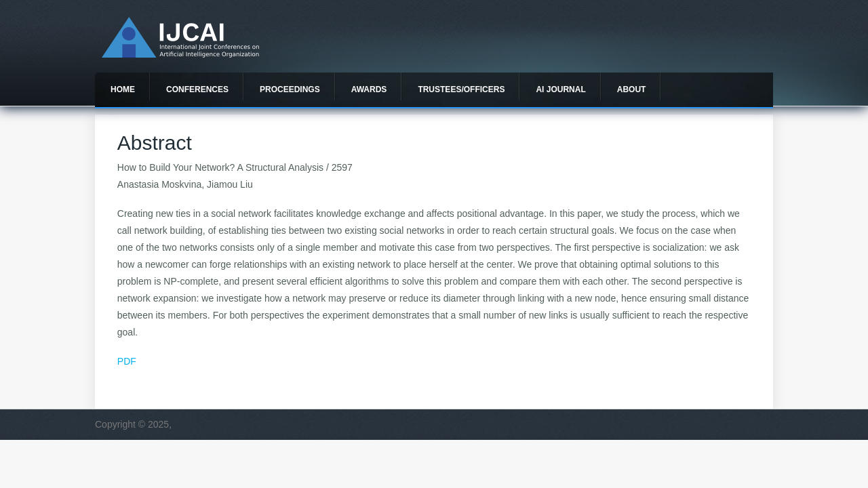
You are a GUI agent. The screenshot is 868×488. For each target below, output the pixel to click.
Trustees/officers (461, 89)
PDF (127, 361)
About (632, 89)
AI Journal (560, 89)
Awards (369, 89)
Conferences (197, 89)
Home (123, 89)
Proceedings (290, 89)
